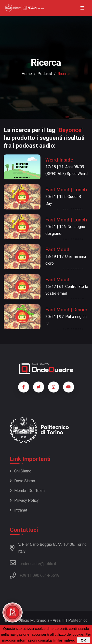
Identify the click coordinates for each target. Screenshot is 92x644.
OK (84, 640)
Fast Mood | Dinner (66, 310)
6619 (55, 575)
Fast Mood (57, 250)
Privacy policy (24, 500)
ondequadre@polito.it (33, 563)
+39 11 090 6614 (34, 575)
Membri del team (27, 491)
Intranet (19, 510)
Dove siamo (22, 481)
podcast (45, 74)
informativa (64, 640)
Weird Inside (59, 160)
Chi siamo (21, 471)
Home (27, 74)
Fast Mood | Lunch (66, 190)
